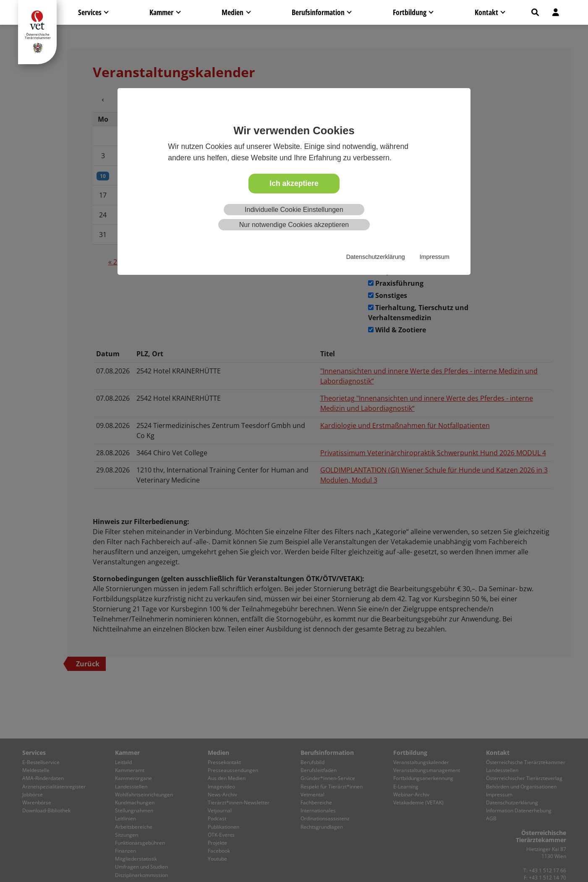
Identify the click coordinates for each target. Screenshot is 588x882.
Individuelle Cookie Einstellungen (294, 210)
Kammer (161, 12)
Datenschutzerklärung (376, 257)
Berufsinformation (318, 12)
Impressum (435, 257)
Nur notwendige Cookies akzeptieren (294, 225)
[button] (535, 12)
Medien (233, 12)
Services (90, 12)
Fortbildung (410, 12)
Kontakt (486, 12)
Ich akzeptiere (294, 183)
